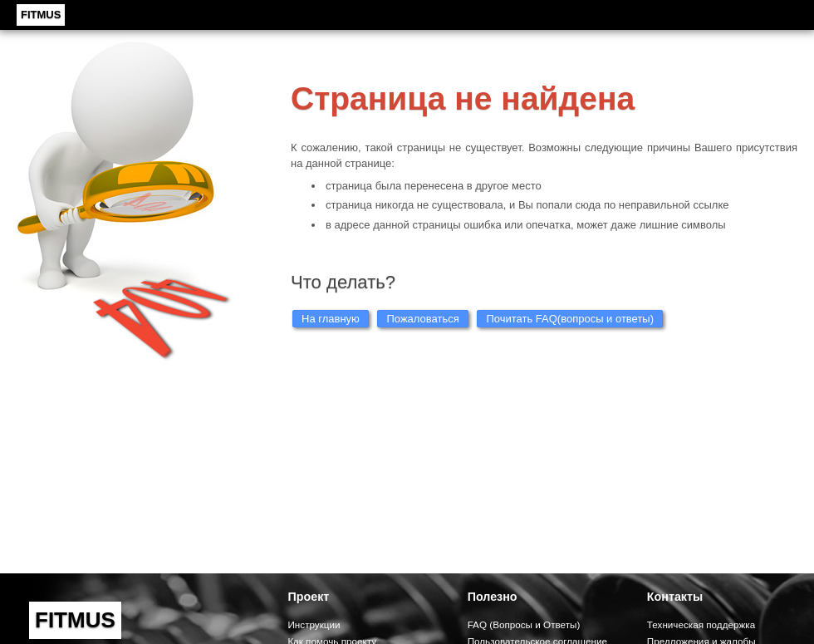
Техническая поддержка (701, 624)
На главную (331, 319)
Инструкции (314, 624)
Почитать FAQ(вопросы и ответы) (570, 319)
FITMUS (41, 15)
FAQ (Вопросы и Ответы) (524, 624)
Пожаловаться (422, 319)
